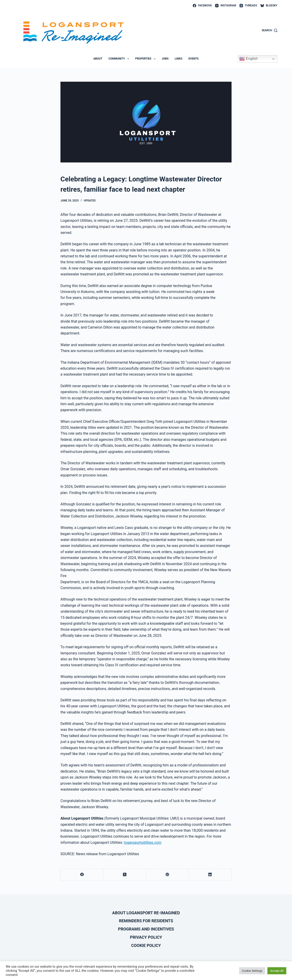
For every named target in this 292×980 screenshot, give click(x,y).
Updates (90, 201)
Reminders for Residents (146, 921)
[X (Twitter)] (125, 875)
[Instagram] (226, 6)
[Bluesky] (269, 6)
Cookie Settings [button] (252, 971)
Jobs (165, 59)
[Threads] (248, 6)
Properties (146, 59)
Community (120, 59)
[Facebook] (202, 6)
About (98, 59)
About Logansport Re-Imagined (146, 913)
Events (193, 59)
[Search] (270, 31)
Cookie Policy (146, 945)
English (249, 59)
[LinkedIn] (210, 875)
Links (179, 59)
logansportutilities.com (143, 843)
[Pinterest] (168, 875)
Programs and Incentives (146, 929)
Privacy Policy (146, 937)
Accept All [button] (277, 971)
